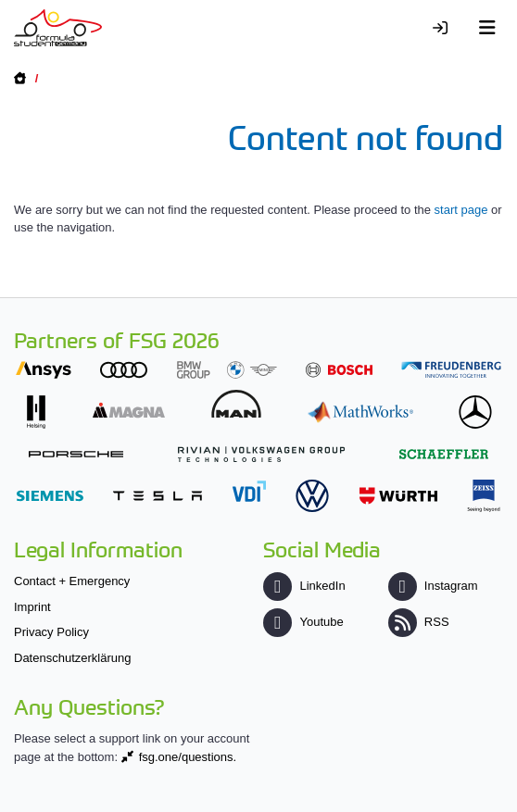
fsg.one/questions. (188, 757)
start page (461, 210)
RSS (419, 622)
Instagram (433, 586)
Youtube (303, 622)
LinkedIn (304, 586)
